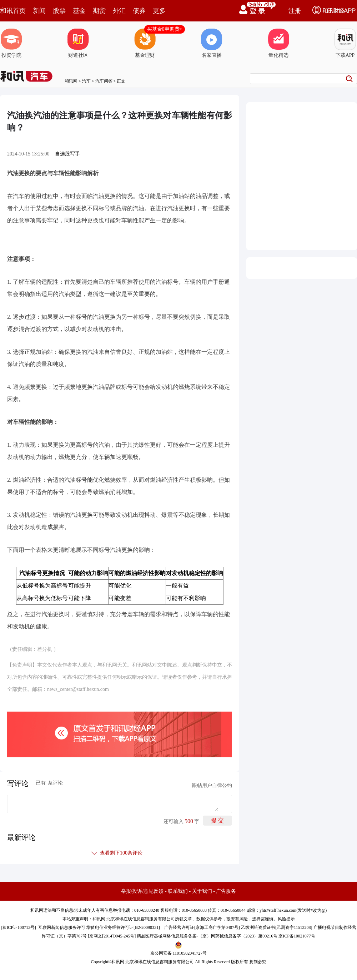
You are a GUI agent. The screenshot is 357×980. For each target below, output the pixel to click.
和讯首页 (13, 11)
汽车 (86, 81)
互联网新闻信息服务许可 (62, 927)
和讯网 (71, 81)
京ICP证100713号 (18, 927)
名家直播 (212, 43)
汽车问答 (104, 81)
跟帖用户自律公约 (212, 785)
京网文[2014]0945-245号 (112, 936)
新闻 (39, 11)
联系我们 (178, 891)
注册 (295, 11)
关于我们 (202, 891)
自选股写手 (67, 154)
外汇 (119, 11)
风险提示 (286, 919)
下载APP (345, 43)
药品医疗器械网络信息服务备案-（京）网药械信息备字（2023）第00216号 (207, 936)
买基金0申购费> (165, 29)
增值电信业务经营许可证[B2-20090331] (123, 927)
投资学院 (11, 43)
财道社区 (78, 43)
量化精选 (278, 43)
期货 (99, 11)
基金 (79, 11)
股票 (59, 11)
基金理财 (145, 43)
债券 (139, 11)
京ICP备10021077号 (297, 936)
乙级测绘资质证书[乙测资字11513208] (277, 927)
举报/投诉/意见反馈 (142, 891)
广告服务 (226, 891)
